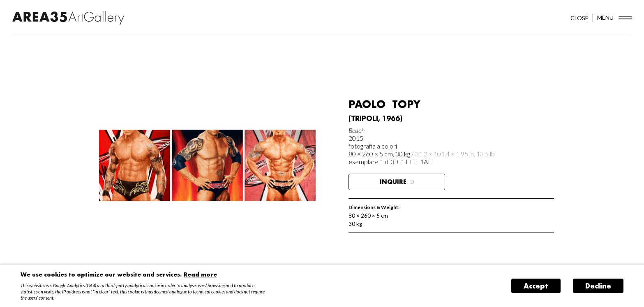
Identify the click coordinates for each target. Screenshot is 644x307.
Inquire (397, 182)
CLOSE (579, 18)
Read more (200, 274)
